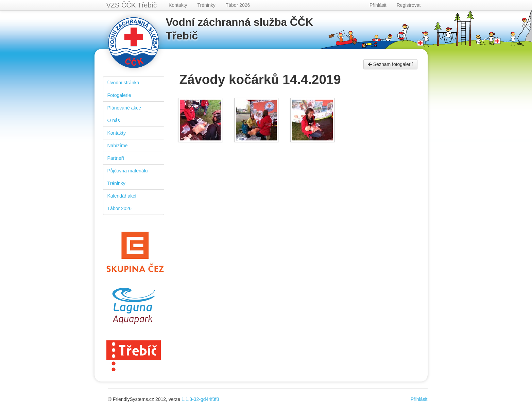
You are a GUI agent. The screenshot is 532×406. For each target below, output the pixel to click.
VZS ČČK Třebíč (132, 5)
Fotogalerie (119, 95)
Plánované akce (124, 108)
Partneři (116, 158)
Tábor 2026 (238, 5)
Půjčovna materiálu (128, 171)
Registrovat (409, 5)
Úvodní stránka (123, 83)
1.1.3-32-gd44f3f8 (200, 399)
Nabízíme (118, 146)
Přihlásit (378, 5)
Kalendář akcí (122, 196)
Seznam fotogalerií (390, 64)
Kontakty (178, 5)
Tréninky (207, 5)
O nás (114, 120)
